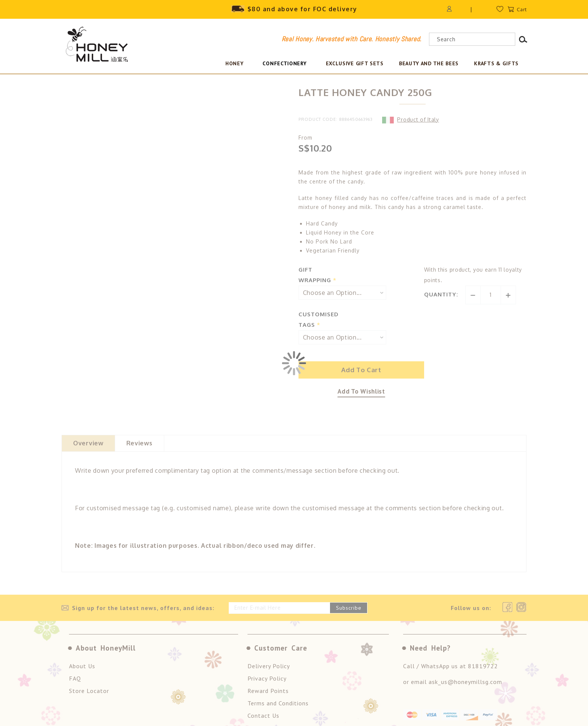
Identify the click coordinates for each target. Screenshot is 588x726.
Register (478, 9)
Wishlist (502, 11)
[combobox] (472, 39)
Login (453, 9)
